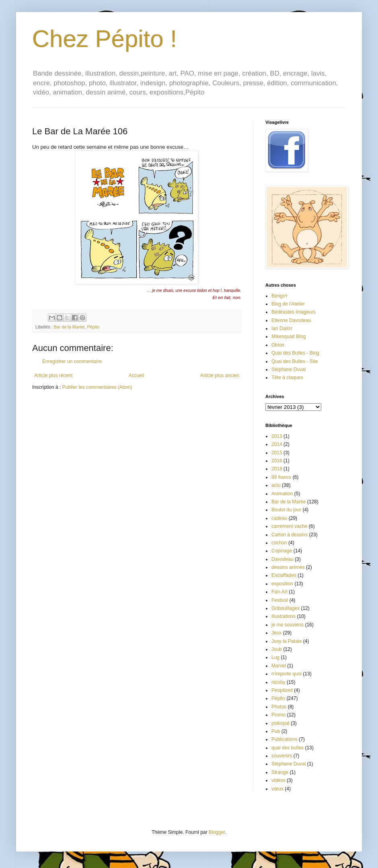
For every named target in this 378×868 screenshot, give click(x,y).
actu (276, 485)
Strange (280, 772)
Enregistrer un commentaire (72, 361)
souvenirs (282, 756)
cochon (279, 543)
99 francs (281, 477)
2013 (277, 436)
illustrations (283, 616)
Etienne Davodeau (291, 320)
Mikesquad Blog (289, 337)
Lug (275, 657)
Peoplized (282, 690)
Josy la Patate (287, 641)
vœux (277, 789)
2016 (277, 461)
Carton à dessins (290, 535)
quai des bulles (288, 748)
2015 (277, 453)
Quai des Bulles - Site (295, 361)
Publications (285, 739)
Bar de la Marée (69, 327)
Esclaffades (284, 575)
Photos (279, 707)
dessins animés (288, 567)
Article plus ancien (220, 376)
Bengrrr (279, 296)
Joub (277, 649)
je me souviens (288, 625)
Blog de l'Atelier (288, 304)
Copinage (282, 551)
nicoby (278, 682)
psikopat (280, 723)
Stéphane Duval (289, 369)
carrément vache (289, 526)
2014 (277, 444)
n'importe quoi (287, 674)
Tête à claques (287, 378)
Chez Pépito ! (105, 39)
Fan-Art (279, 592)
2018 (277, 469)
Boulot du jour (286, 510)
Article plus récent (53, 376)
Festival (280, 600)
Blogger (217, 832)
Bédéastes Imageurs (294, 312)
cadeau (279, 518)
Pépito (93, 327)
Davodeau (282, 559)
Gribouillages (286, 608)
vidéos (278, 780)
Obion (278, 345)
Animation (282, 494)
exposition (282, 584)
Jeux (276, 633)
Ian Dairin (282, 328)
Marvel (279, 666)
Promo (278, 715)
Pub (276, 731)
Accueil (137, 376)
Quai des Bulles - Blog (295, 353)
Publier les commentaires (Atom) (97, 387)
